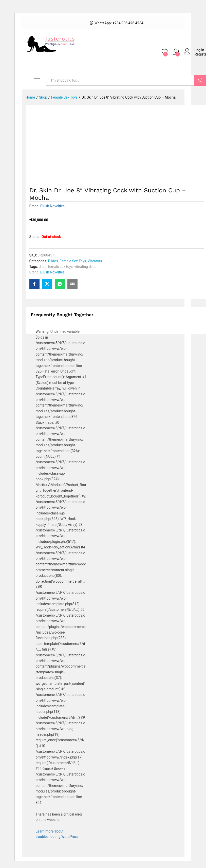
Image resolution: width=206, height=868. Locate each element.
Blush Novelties (52, 206)
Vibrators (95, 261)
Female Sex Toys (73, 261)
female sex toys (60, 267)
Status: (35, 237)
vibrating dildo (85, 267)
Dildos (53, 261)
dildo (43, 267)
